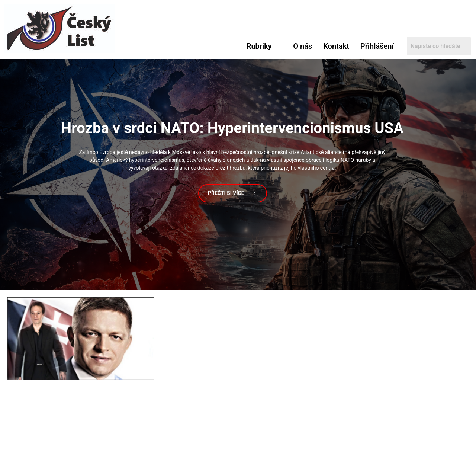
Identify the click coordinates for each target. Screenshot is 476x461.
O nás (303, 46)
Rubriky (259, 46)
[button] (264, 46)
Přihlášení (377, 46)
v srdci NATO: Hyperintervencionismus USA (232, 128)
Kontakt (336, 46)
